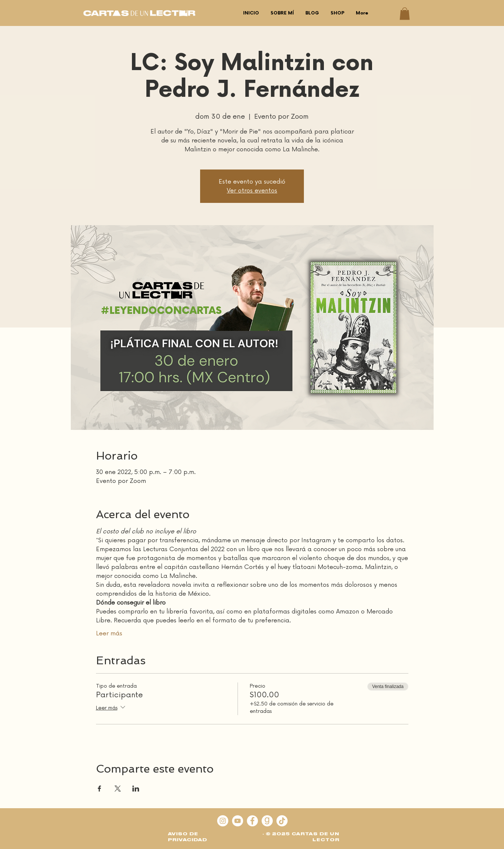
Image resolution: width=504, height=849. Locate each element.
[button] (405, 14)
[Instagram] (223, 821)
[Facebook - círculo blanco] (252, 821)
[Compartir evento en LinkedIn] (136, 789)
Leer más (109, 634)
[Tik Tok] (282, 821)
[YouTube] (238, 821)
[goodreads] (267, 821)
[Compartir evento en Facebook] (100, 789)
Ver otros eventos (252, 191)
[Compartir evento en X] (118, 789)
